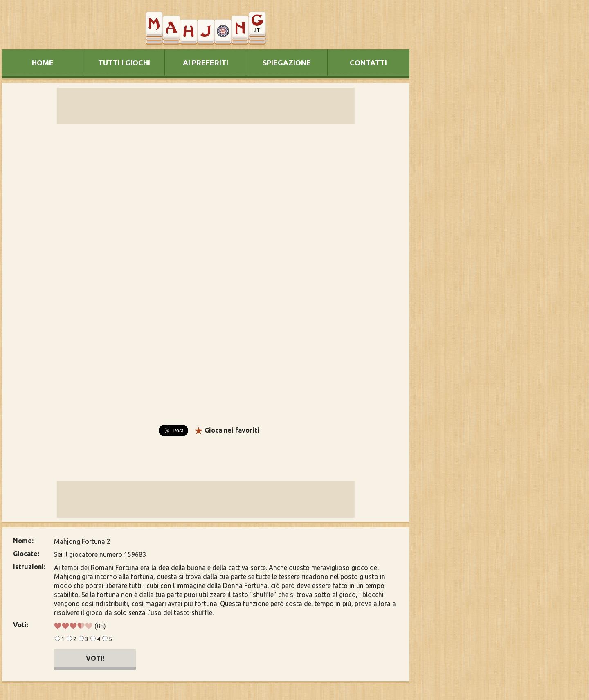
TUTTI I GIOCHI (124, 63)
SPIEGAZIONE (287, 63)
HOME (43, 63)
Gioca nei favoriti (232, 430)
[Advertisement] (463, 308)
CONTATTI (368, 63)
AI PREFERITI (206, 63)
